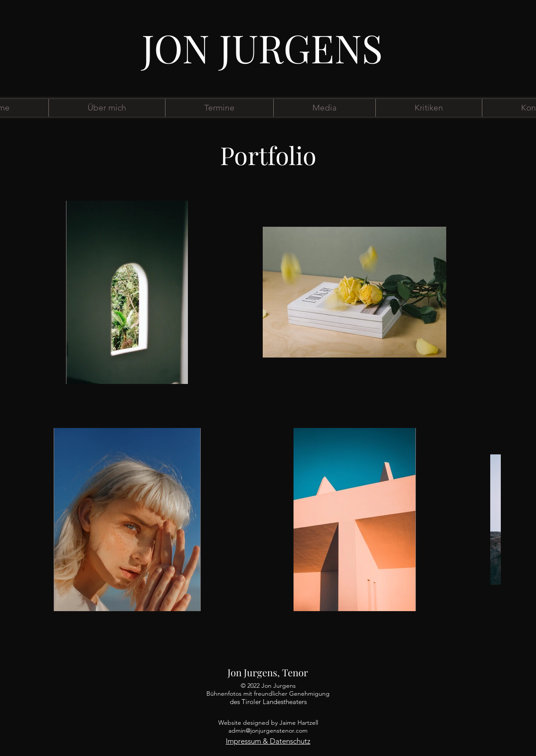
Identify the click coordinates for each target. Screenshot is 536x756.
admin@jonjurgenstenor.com (268, 730)
